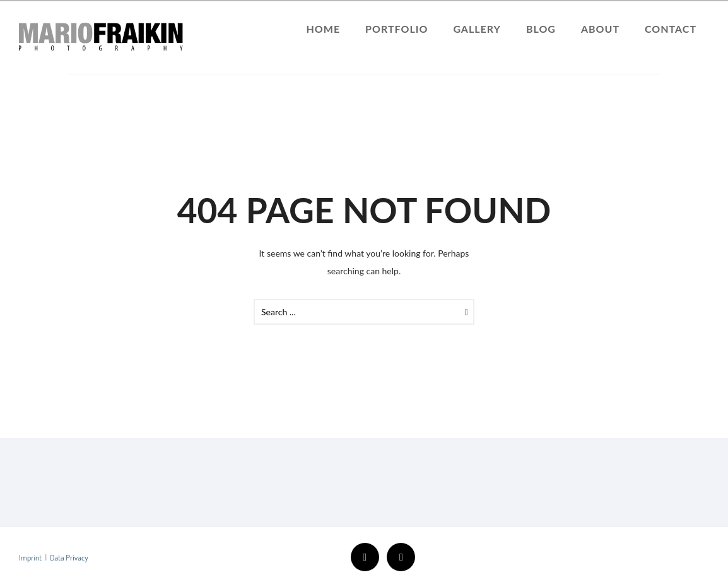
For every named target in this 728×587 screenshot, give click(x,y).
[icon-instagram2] (401, 557)
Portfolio (396, 29)
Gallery (477, 29)
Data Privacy (69, 557)
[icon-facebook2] (368, 557)
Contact (671, 29)
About (600, 29)
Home (324, 29)
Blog (541, 29)
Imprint (30, 557)
